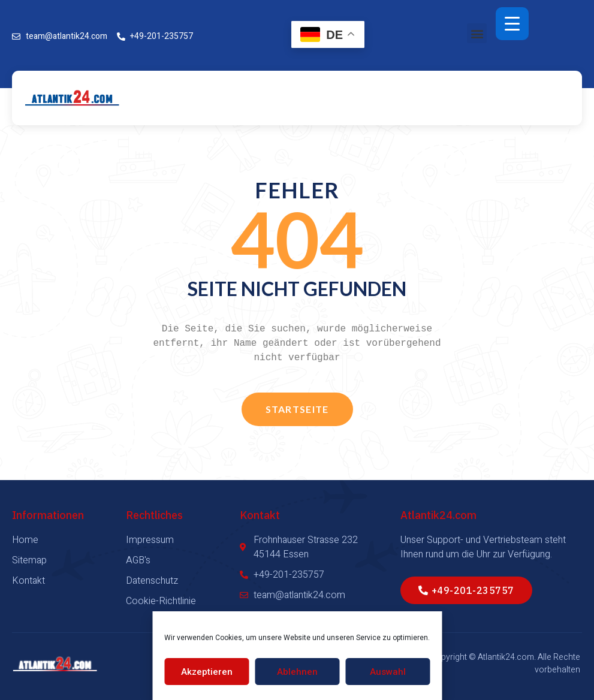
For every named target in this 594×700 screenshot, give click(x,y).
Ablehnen (297, 672)
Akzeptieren (207, 672)
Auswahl (388, 672)
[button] (477, 33)
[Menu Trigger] (512, 24)
